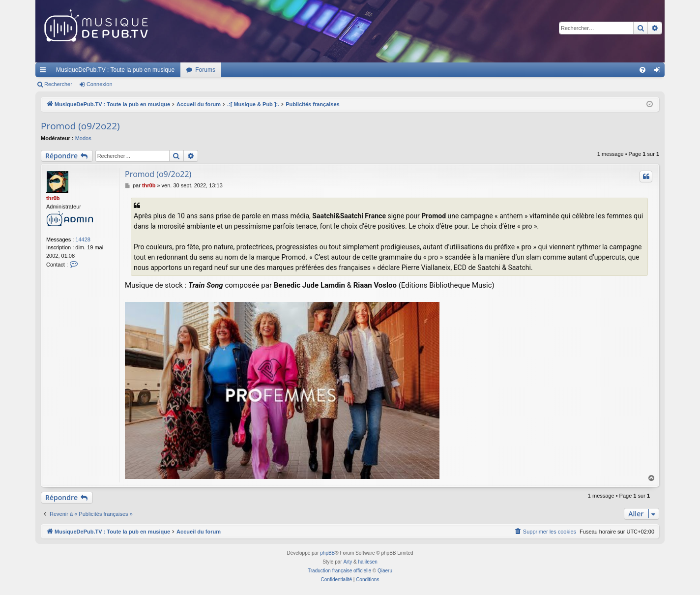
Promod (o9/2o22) (80, 126)
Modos (83, 138)
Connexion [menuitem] (659, 72)
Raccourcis (45, 72)
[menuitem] (642, 70)
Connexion (100, 84)
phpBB (327, 553)
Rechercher (58, 84)
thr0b (53, 198)
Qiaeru (385, 571)
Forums (205, 70)
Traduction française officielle (339, 571)
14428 (83, 239)
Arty (348, 562)
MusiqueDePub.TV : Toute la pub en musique (115, 70)
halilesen (367, 562)
